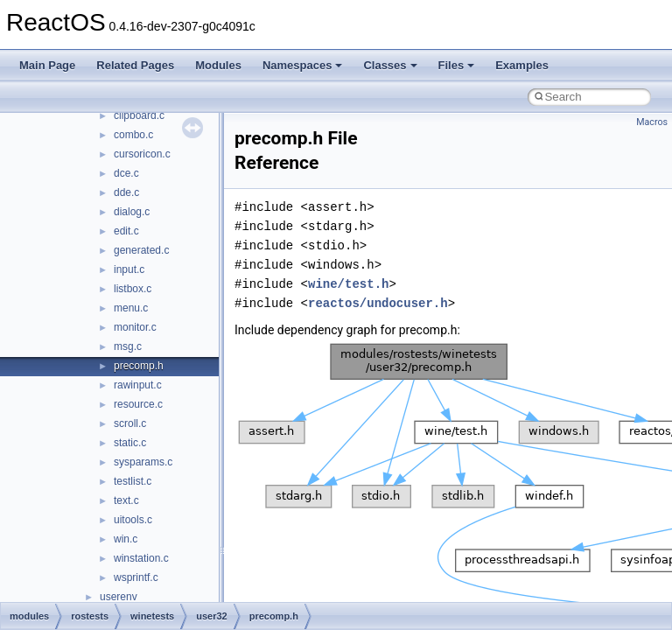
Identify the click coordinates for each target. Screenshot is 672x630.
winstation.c (141, 558)
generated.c (141, 250)
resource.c (138, 404)
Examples (522, 65)
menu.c (131, 308)
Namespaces (303, 65)
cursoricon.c (142, 154)
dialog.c (132, 212)
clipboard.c (139, 115)
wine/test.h (348, 284)
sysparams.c (143, 462)
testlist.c (133, 481)
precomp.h (139, 366)
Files (457, 65)
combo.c (133, 135)
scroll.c (130, 423)
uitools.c (133, 520)
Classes (390, 65)
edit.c (126, 231)
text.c (126, 500)
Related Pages (135, 65)
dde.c (126, 192)
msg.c (128, 346)
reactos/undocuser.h (378, 303)
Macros (652, 122)
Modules (218, 65)
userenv (119, 597)
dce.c (126, 173)
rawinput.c (138, 385)
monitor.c (135, 327)
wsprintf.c (136, 577)
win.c (126, 539)
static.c (130, 443)
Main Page (47, 65)
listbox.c (133, 289)
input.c (129, 269)
